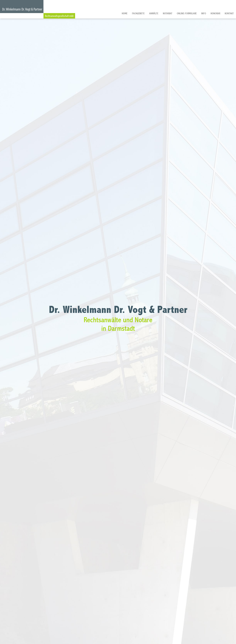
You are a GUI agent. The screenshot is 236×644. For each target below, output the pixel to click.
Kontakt (229, 13)
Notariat (168, 13)
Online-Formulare (187, 13)
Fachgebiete (138, 13)
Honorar (215, 13)
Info (204, 13)
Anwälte (154, 13)
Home (125, 13)
